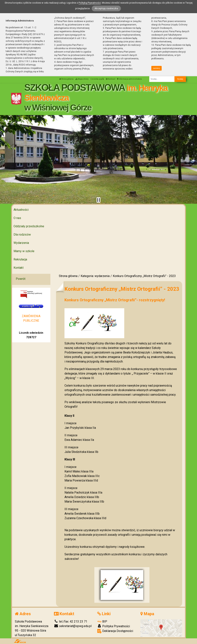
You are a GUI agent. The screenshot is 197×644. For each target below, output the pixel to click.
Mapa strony (82, 79)
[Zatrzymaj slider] (98, 200)
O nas (17, 218)
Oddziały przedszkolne (29, 226)
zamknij (156, 68)
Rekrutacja (20, 259)
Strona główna (66, 79)
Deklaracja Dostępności (115, 631)
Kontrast (111, 79)
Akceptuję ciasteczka (106, 8)
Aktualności (21, 210)
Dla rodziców (22, 235)
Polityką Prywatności (90, 3)
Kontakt (19, 268)
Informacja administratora (129, 79)
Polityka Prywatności (114, 626)
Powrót (21, 279)
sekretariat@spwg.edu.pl (73, 626)
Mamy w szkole (24, 251)
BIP (102, 621)
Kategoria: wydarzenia (95, 276)
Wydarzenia (21, 243)
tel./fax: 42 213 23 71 (71, 621)
